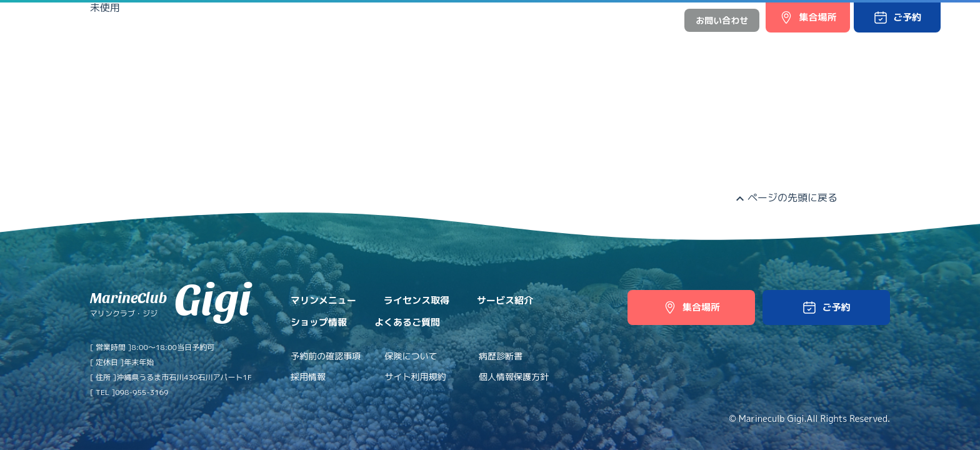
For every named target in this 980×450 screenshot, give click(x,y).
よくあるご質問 (588, 45)
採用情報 (308, 377)
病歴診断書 (501, 356)
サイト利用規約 (416, 377)
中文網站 (657, 20)
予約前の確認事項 (326, 356)
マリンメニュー (265, 45)
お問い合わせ (722, 20)
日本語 (623, 20)
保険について (411, 356)
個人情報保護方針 (514, 377)
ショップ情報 (507, 45)
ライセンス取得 (350, 45)
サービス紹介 (431, 45)
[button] (897, 17)
